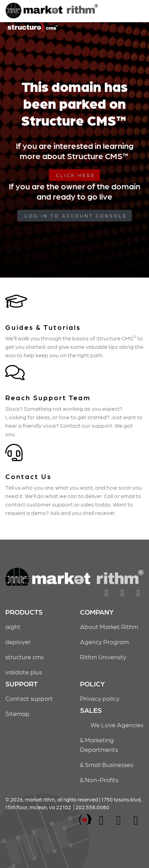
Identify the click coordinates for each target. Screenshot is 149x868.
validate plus (24, 672)
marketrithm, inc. (86, 820)
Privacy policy (100, 698)
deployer (18, 641)
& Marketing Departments (99, 744)
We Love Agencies (112, 725)
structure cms (24, 657)
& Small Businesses (107, 764)
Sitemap (17, 713)
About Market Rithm (109, 626)
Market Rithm (52, 11)
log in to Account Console (76, 216)
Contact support (29, 698)
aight (13, 626)
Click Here (76, 175)
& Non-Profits (99, 779)
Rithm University (103, 657)
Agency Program (104, 641)
